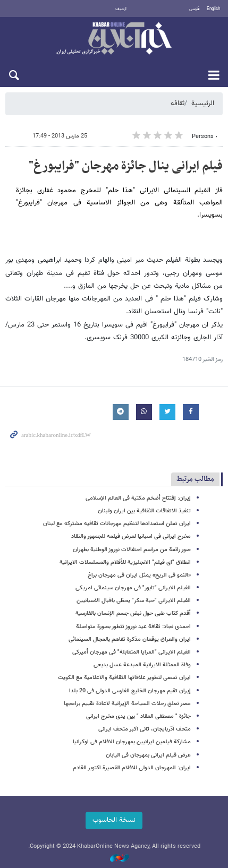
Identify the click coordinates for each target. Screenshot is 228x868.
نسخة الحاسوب (114, 820)
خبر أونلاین (114, 39)
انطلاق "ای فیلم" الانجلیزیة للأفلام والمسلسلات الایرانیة (125, 562)
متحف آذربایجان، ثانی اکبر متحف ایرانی (145, 729)
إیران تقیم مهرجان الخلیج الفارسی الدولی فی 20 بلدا (130, 691)
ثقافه (178, 104)
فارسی (195, 9)
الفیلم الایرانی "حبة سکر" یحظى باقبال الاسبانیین (134, 601)
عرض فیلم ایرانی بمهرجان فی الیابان (148, 755)
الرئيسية (203, 104)
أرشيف (121, 9)
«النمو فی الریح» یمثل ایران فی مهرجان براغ (139, 575)
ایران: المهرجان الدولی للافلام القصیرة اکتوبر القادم (132, 768)
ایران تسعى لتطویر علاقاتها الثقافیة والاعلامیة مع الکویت (124, 678)
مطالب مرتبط (195, 479)
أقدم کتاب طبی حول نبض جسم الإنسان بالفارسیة (133, 613)
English (213, 9)
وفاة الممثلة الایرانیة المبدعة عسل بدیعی (142, 665)
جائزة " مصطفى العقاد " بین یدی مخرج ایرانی (138, 716)
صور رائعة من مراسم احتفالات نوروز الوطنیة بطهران (132, 550)
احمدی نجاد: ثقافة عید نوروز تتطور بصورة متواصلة (133, 627)
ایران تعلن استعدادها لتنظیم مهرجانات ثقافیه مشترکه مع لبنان (117, 524)
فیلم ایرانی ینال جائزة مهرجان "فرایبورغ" (126, 166)
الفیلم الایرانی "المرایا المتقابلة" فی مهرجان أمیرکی (132, 652)
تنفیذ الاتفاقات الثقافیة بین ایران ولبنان (144, 511)
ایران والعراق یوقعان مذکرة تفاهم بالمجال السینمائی (130, 639)
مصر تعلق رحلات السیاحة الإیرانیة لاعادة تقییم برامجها (127, 704)
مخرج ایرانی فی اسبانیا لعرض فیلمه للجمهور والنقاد (131, 536)
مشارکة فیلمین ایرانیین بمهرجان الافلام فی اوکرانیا (132, 742)
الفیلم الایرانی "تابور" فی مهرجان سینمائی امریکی (133, 588)
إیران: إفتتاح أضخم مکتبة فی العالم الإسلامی (138, 498)
